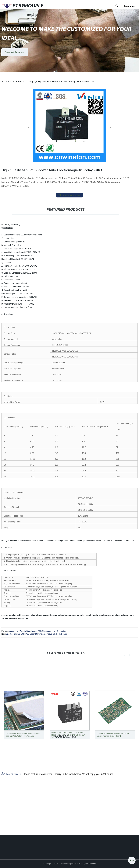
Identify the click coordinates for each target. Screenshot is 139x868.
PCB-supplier (79, 615)
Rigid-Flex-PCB (38, 615)
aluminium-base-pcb (95, 615)
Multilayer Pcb (22, 619)
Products (20, 82)
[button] (108, 6)
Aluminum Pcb (8, 619)
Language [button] (130, 6)
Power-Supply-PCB (114, 615)
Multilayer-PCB (23, 615)
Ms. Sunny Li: (11, 789)
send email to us (69, 195)
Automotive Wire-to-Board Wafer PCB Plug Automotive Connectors (38, 631)
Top (132, 860)
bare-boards (129, 615)
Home (8, 82)
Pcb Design (67, 615)
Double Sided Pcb (53, 615)
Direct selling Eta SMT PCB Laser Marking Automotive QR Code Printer (36, 634)
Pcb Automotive (9, 615)
